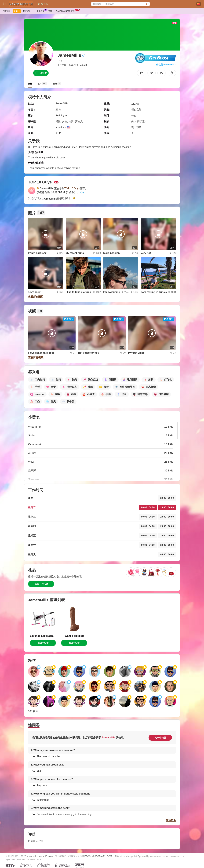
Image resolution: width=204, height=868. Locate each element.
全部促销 (41, 11)
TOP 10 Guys (72, 188)
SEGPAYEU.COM (103, 856)
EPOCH (88, 856)
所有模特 (7, 11)
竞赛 (50, 11)
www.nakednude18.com (40, 856)
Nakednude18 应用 (66, 11)
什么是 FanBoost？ (166, 65)
